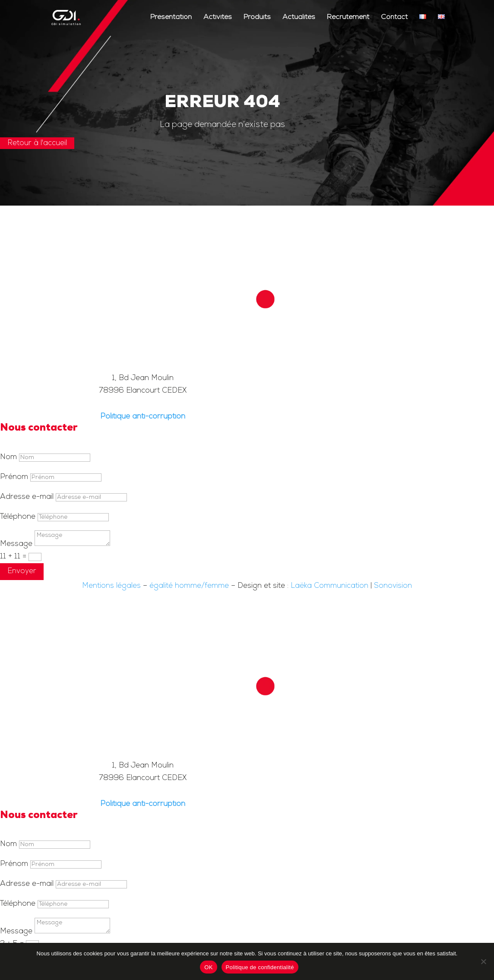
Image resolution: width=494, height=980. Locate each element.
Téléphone (18, 517)
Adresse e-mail (27, 497)
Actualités (299, 17)
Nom (8, 457)
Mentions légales (111, 586)
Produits (257, 17)
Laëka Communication (329, 586)
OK (208, 967)
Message (16, 544)
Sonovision (393, 586)
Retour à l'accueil (37, 143)
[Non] (483, 961)
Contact (394, 17)
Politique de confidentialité (260, 967)
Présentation (171, 17)
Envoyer (22, 571)
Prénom (14, 477)
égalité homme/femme (189, 586)
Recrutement (348, 17)
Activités (218, 17)
